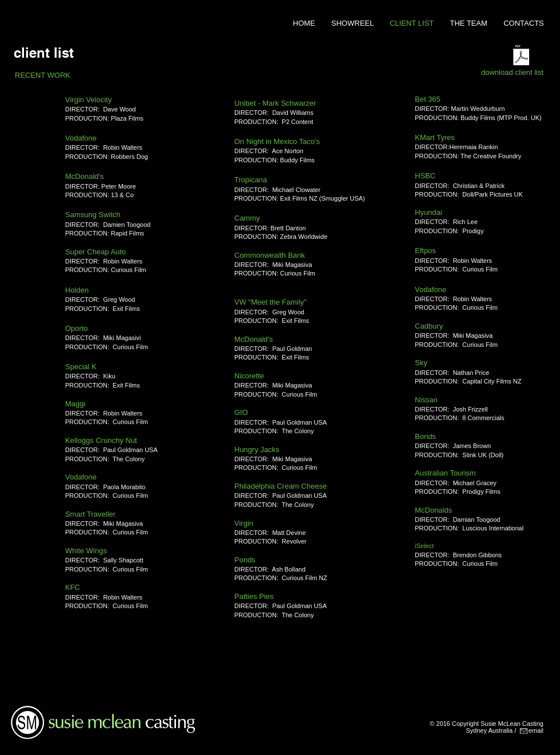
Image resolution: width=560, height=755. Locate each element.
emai (535, 730)
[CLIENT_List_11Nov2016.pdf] (521, 56)
